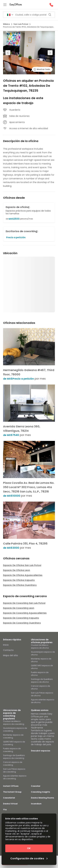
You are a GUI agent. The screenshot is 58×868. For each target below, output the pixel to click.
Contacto (8, 650)
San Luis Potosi (22, 24)
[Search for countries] (10, 15)
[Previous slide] (8, 53)
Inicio (6, 645)
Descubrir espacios (41, 751)
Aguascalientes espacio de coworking (15, 777)
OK (29, 848)
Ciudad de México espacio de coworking (14, 723)
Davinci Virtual (10, 804)
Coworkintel (9, 798)
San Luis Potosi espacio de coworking (14, 770)
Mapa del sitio (11, 655)
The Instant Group (12, 792)
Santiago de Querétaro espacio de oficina (42, 681)
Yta (5, 810)
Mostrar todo (42, 69)
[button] (29, 207)
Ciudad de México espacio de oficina (40, 646)
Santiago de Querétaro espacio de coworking (14, 757)
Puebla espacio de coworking (12, 750)
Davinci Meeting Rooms (42, 798)
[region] (29, 53)
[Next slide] (50, 53)
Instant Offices (11, 786)
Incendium (36, 804)
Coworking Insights (40, 792)
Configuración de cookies (29, 859)
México (8, 24)
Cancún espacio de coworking (13, 764)
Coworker (36, 786)
